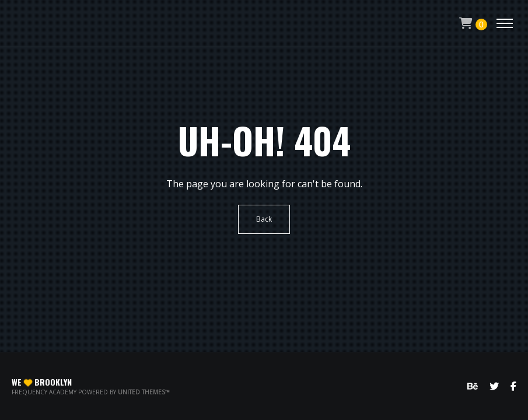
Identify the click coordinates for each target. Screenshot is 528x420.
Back (264, 219)
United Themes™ (144, 392)
